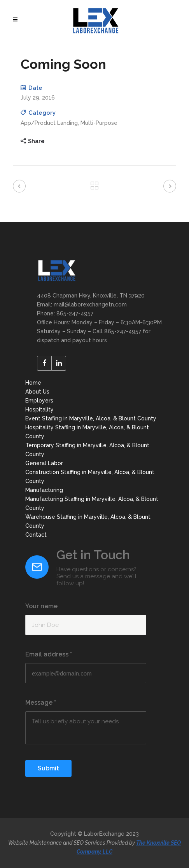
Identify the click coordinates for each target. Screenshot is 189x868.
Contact (36, 535)
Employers (39, 401)
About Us (37, 392)
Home (33, 383)
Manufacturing (44, 490)
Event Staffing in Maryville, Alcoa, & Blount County (91, 418)
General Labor (44, 463)
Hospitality (39, 409)
